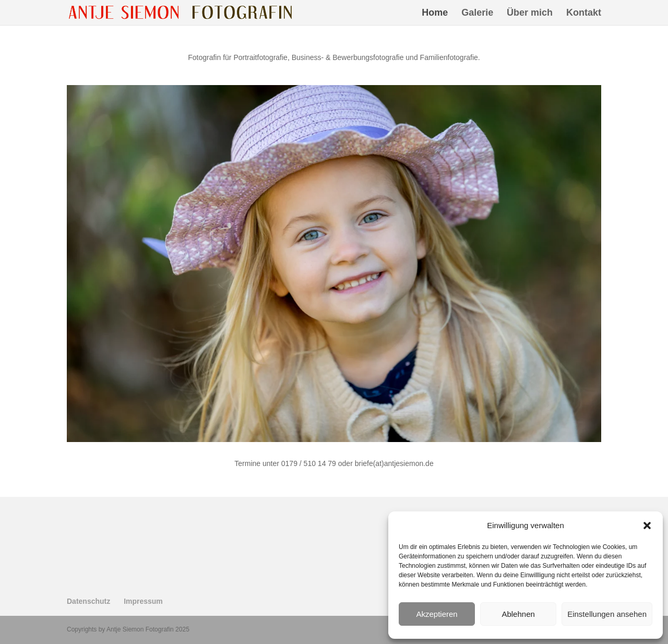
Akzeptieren (437, 614)
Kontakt (584, 13)
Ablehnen (518, 614)
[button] (647, 526)
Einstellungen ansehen (607, 614)
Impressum (143, 601)
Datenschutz (88, 601)
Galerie (477, 13)
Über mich (530, 13)
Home (435, 13)
